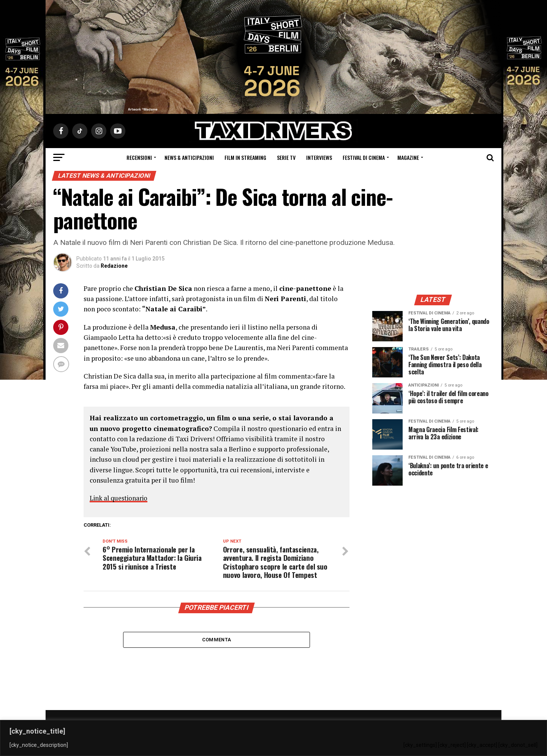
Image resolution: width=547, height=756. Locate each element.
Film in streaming (245, 157)
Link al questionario (120, 498)
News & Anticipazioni (189, 157)
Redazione (114, 266)
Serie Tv (286, 157)
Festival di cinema (364, 157)
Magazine (408, 157)
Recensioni (139, 157)
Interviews (319, 157)
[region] (273, 738)
